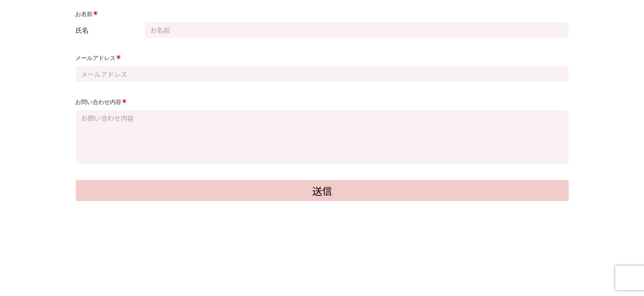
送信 (322, 191)
